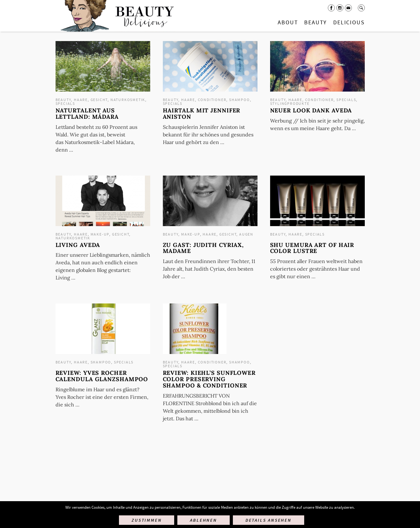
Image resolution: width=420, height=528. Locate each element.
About (288, 22)
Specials (65, 103)
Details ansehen (269, 520)
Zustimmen (147, 520)
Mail (348, 8)
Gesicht (99, 100)
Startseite (116, 16)
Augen (246, 234)
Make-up (100, 234)
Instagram (340, 8)
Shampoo (240, 100)
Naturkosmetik (128, 100)
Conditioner (212, 100)
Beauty (316, 22)
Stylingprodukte (290, 103)
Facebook (331, 8)
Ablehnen (203, 520)
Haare (81, 100)
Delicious (349, 22)
